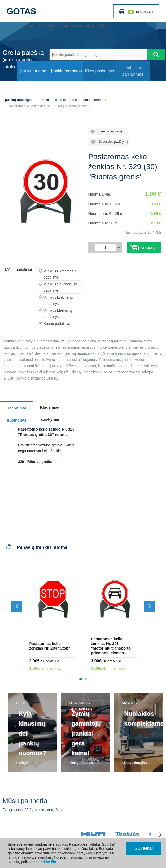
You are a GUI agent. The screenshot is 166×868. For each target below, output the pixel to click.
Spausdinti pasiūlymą (112, 142)
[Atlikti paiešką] (156, 55)
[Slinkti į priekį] (150, 606)
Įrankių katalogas (19, 100)
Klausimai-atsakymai (50, 409)
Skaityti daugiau (29, 763)
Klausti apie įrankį (108, 131)
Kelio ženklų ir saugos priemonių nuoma (71, 100)
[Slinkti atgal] (17, 606)
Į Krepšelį (144, 247)
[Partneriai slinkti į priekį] (160, 835)
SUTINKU (144, 849)
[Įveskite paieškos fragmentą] (99, 55)
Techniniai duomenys (17, 410)
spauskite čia (45, 862)
